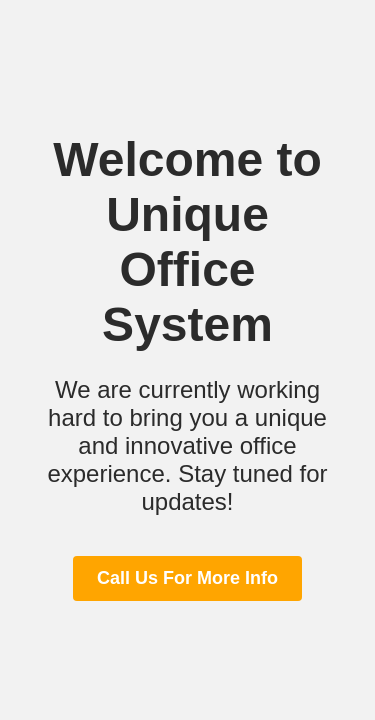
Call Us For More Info (187, 578)
